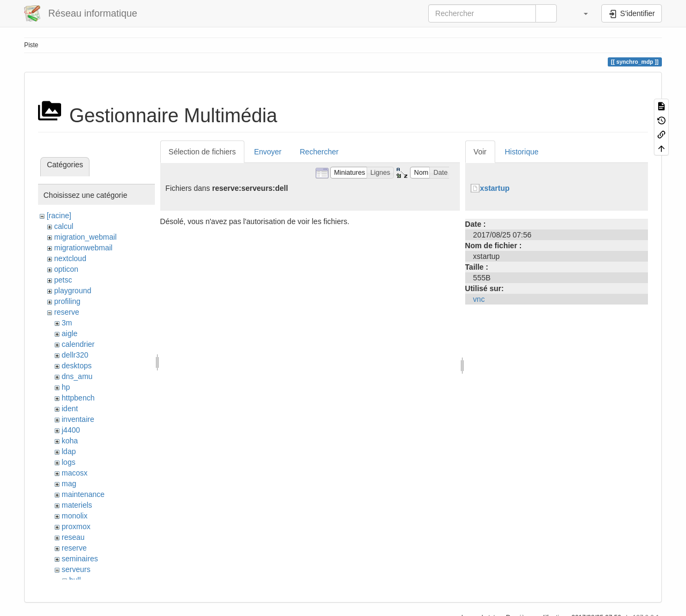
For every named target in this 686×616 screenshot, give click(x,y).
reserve (67, 312)
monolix (74, 516)
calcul (64, 226)
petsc (63, 280)
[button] (580, 13)
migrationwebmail (83, 248)
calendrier (78, 344)
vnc (479, 299)
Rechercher (319, 152)
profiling (67, 301)
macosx (74, 473)
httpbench (78, 398)
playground (73, 291)
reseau (73, 537)
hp (66, 387)
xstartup (495, 188)
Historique (522, 152)
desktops (77, 366)
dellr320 (75, 355)
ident (70, 409)
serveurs (76, 569)
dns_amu (77, 376)
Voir (480, 152)
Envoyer (268, 152)
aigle (70, 333)
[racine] (59, 216)
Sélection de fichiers (202, 152)
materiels (77, 505)
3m (67, 323)
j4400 (71, 430)
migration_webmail (85, 237)
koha (70, 441)
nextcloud (70, 258)
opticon (66, 269)
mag (69, 484)
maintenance (83, 494)
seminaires (80, 559)
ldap (69, 451)
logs (69, 462)
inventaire (78, 419)
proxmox (76, 526)
